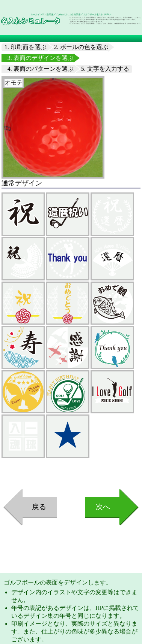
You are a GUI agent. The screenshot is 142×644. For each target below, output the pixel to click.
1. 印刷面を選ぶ (26, 47)
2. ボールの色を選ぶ (81, 47)
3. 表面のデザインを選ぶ (41, 58)
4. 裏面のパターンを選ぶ (41, 69)
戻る (39, 507)
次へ (103, 507)
